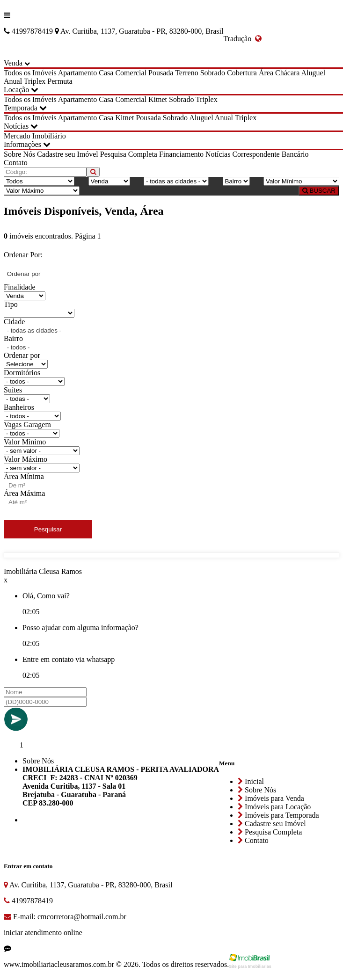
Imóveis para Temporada (278, 815)
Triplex (35, 81)
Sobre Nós (19, 154)
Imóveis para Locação (274, 807)
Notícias (21, 126)
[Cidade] (176, 181)
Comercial (131, 73)
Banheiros (19, 407)
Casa (106, 73)
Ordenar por (22, 355)
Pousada (161, 73)
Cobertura (242, 73)
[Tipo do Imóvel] (39, 181)
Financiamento (181, 154)
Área (266, 73)
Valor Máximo (26, 459)
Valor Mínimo (25, 442)
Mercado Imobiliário (35, 136)
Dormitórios (22, 373)
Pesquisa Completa (129, 154)
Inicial (251, 781)
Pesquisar (48, 529)
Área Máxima (24, 493)
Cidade (14, 322)
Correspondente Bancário (270, 154)
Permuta (60, 81)
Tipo (11, 304)
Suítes (13, 390)
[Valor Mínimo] (301, 181)
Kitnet (158, 99)
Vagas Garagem (27, 425)
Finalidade (20, 287)
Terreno (187, 73)
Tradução (242, 39)
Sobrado (213, 73)
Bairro (13, 338)
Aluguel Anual (211, 118)
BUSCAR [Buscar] (319, 191)
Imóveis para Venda (271, 798)
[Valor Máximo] (42, 191)
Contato (16, 163)
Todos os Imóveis (30, 73)
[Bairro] (236, 181)
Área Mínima (24, 476)
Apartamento (78, 73)
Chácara (287, 73)
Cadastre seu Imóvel (68, 154)
